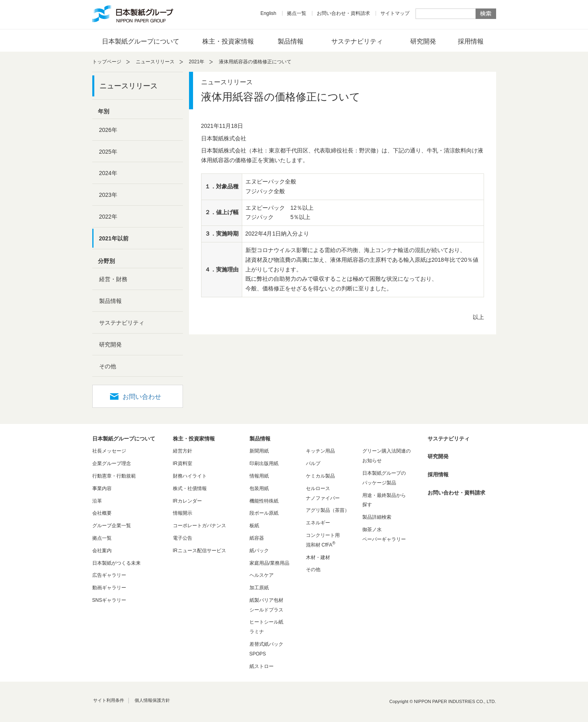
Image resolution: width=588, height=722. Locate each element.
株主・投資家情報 (228, 41)
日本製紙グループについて (141, 41)
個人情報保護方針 (152, 700)
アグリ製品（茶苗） (328, 510)
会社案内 (102, 551)
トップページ (107, 62)
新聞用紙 (259, 451)
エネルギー (318, 523)
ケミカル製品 (320, 476)
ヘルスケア (262, 575)
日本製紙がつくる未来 (116, 563)
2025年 (108, 152)
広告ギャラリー (109, 575)
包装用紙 (259, 488)
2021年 (197, 62)
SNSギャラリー (109, 600)
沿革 (97, 501)
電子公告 (183, 538)
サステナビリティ (357, 41)
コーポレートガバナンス (199, 526)
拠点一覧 (297, 13)
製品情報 (291, 41)
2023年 (108, 195)
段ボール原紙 (264, 513)
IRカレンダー (187, 501)
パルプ (313, 463)
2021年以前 (114, 238)
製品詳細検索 (377, 517)
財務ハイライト (190, 476)
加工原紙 (259, 588)
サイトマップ (395, 13)
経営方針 (183, 451)
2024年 (108, 173)
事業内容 (102, 488)
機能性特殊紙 (264, 501)
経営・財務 (113, 279)
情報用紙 (259, 476)
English (268, 13)
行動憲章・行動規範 (114, 476)
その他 (108, 366)
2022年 (108, 217)
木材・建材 (318, 557)
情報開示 (183, 513)
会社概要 (102, 513)
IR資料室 (183, 463)
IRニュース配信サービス (199, 551)
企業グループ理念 (112, 463)
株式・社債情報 (190, 488)
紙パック (259, 551)
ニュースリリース (155, 62)
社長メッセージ (109, 451)
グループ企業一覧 (112, 526)
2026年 (108, 130)
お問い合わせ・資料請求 (343, 13)
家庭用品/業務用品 (269, 563)
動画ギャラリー (109, 588)
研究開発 (423, 41)
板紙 (254, 526)
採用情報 (471, 41)
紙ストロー (262, 666)
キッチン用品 (320, 451)
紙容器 (257, 538)
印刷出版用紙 (264, 463)
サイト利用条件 (109, 700)
